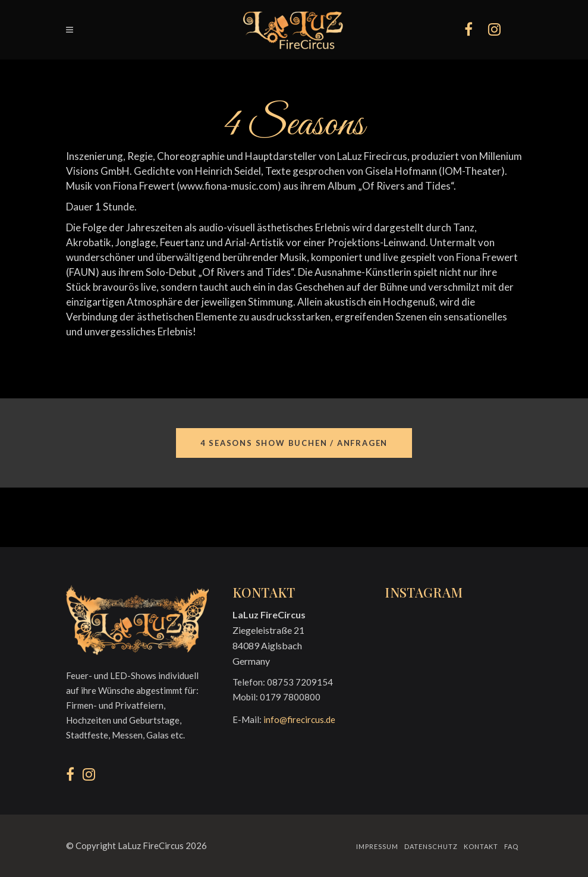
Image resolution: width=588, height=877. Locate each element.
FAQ (511, 846)
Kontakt (481, 846)
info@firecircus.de (299, 719)
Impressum (377, 846)
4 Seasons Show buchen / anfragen (294, 443)
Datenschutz (431, 846)
